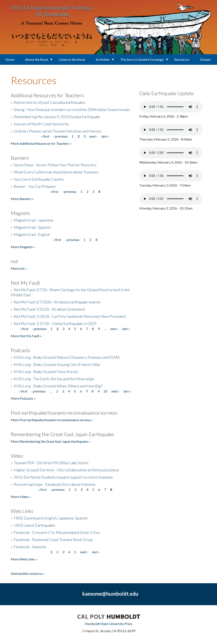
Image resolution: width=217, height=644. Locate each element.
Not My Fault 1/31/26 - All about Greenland (49, 309)
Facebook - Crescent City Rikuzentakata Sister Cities (57, 532)
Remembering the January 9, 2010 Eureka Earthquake (57, 117)
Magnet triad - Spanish (32, 227)
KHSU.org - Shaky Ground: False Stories (46, 372)
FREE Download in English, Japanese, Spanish (51, 518)
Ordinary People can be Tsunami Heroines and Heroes (58, 131)
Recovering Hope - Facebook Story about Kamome (55, 484)
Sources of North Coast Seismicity (41, 124)
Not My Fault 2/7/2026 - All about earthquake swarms (57, 302)
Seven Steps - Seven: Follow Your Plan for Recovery (55, 165)
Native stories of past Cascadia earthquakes (50, 102)
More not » (19, 268)
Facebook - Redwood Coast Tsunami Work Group (53, 540)
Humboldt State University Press (109, 624)
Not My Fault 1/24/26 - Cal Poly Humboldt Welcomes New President (70, 316)
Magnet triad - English (32, 234)
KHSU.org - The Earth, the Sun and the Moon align (54, 379)
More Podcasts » (23, 398)
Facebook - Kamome (30, 547)
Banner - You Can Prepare (35, 186)
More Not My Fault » (26, 336)
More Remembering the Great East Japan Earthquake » (50, 441)
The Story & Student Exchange (142, 59)
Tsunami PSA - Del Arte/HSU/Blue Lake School (51, 463)
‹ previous (61, 136)
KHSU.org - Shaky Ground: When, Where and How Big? (58, 386)
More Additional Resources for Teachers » (41, 143)
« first (45, 136)
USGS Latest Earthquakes (35, 525)
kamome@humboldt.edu (110, 594)
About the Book (37, 59)
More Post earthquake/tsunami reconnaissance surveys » (52, 420)
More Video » (21, 497)
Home (10, 59)
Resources (182, 59)
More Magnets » (23, 247)
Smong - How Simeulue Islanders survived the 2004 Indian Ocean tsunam (72, 110)
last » (105, 136)
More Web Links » (24, 559)
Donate (205, 59)
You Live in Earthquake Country (39, 179)
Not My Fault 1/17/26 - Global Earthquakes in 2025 (55, 323)
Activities (103, 59)
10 (105, 391)
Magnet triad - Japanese (34, 220)
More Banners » (22, 199)
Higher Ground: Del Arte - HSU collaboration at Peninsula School (66, 470)
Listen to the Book (72, 59)
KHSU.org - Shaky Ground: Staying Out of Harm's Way (57, 364)
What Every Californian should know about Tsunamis (56, 172)
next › (93, 136)
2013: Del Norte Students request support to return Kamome (63, 477)
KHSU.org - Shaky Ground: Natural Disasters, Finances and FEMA (67, 357)
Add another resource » (28, 573)
